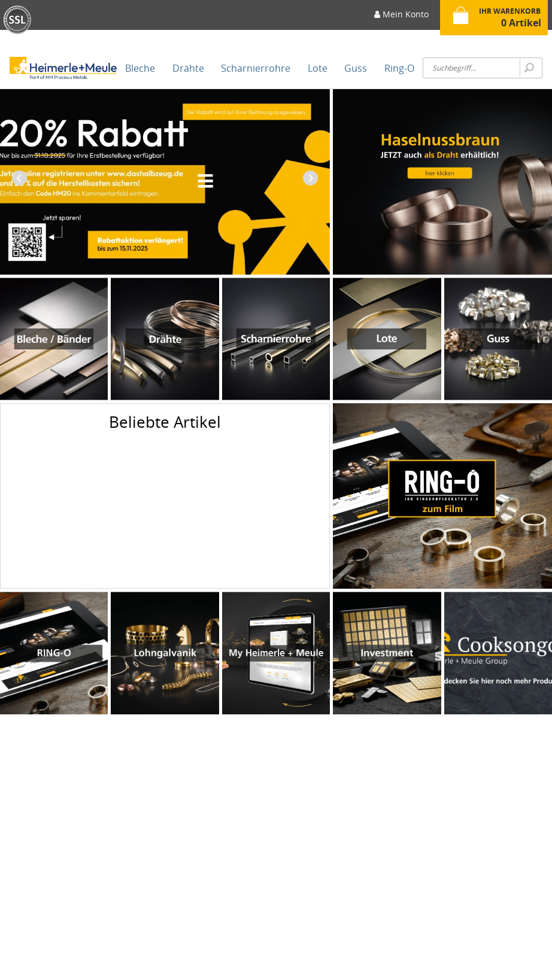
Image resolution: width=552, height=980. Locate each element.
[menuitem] (401, 18)
